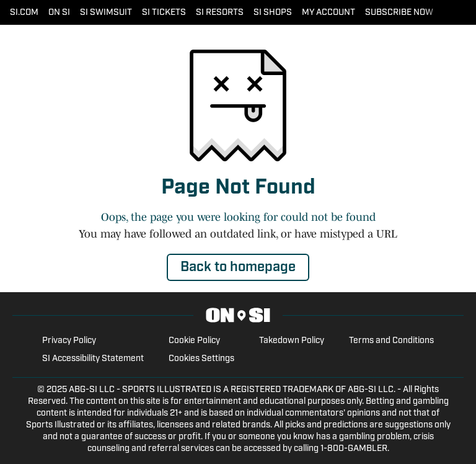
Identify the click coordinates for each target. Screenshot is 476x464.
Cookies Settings (201, 359)
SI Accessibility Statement (93, 359)
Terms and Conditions (391, 341)
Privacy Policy (69, 341)
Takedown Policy (292, 341)
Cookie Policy (194, 341)
